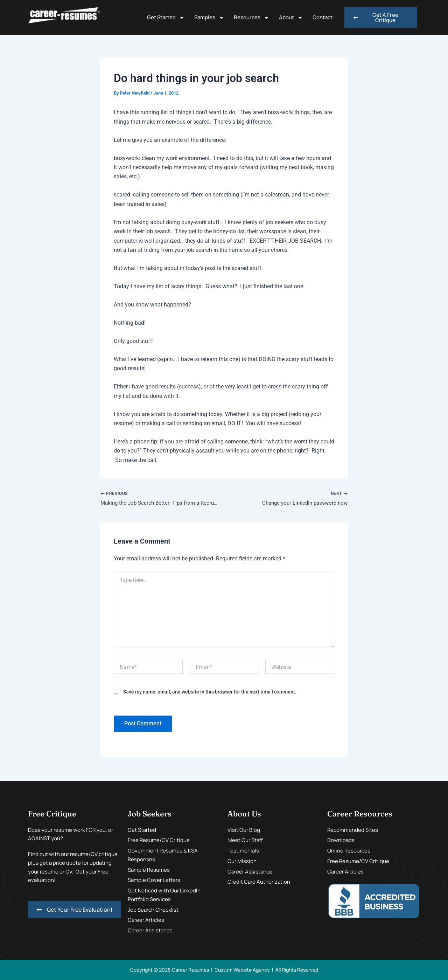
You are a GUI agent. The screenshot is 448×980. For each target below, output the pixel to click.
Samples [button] (209, 18)
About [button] (291, 18)
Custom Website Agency (242, 970)
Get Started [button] (166, 18)
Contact (323, 17)
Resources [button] (251, 18)
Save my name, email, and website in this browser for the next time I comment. (210, 693)
